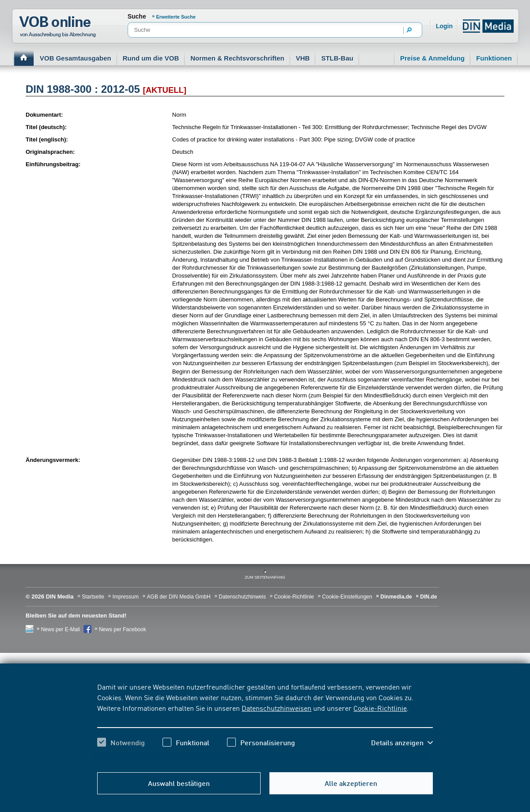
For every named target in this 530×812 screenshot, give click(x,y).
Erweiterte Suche (176, 17)
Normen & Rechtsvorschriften (237, 58)
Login (444, 26)
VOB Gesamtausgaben (76, 58)
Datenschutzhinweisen (276, 708)
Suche (137, 16)
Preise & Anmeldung (432, 58)
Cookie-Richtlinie (380, 708)
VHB (303, 58)
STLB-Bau (337, 58)
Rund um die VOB (151, 58)
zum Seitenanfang (265, 577)
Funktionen (494, 58)
